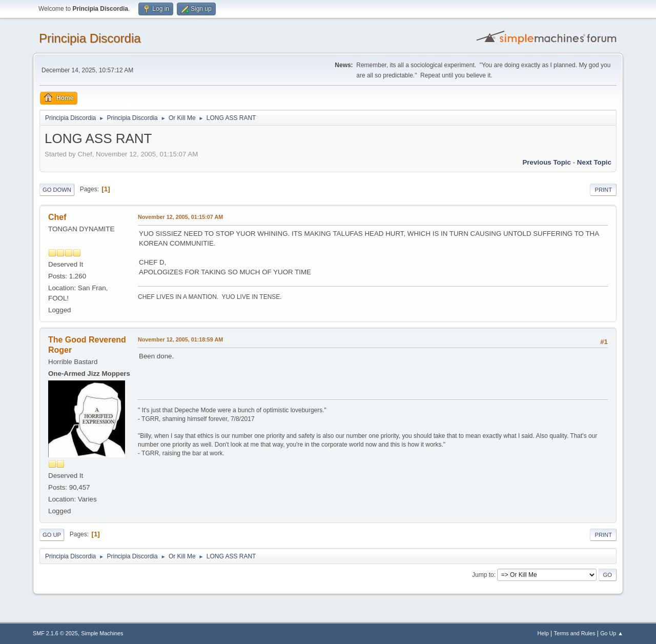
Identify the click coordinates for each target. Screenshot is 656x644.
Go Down (57, 190)
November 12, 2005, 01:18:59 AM (180, 339)
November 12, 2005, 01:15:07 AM (180, 217)
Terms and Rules (575, 633)
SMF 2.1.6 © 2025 (55, 633)
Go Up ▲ (612, 633)
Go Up (52, 535)
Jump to (483, 575)
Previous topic (547, 162)
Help (543, 633)
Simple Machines (102, 633)
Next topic (594, 162)
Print (603, 190)
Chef (57, 217)
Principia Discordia (90, 38)
